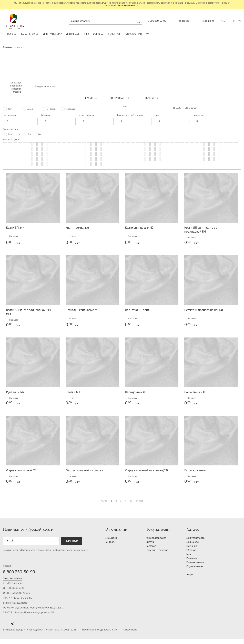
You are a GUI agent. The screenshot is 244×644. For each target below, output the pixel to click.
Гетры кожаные (195, 471)
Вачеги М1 (73, 392)
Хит (10, 109)
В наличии (52, 109)
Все (10, 134)
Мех (87, 34)
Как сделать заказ (156, 538)
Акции (190, 575)
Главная (8, 48)
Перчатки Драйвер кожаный (204, 310)
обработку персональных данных (72, 550)
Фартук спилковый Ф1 (22, 471)
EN (239, 21)
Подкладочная (133, 34)
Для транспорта (53, 34)
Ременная (114, 34)
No (20, 134)
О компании (111, 538)
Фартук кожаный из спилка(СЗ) (146, 471)
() (206, 21)
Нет (39, 134)
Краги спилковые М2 (139, 228)
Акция (30, 109)
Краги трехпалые (77, 228)
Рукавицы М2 (15, 392)
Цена (124, 107)
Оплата (150, 542)
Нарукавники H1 (196, 392)
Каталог (194, 529)
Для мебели (73, 34)
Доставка (151, 546)
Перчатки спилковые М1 (82, 310)
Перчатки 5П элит (137, 310)
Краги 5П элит (16, 228)
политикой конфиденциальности (122, 6)
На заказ (70, 109)
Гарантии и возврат (157, 550)
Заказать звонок (12, 578)
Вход (224, 21)
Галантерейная (30, 34)
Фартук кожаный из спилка (84, 471)
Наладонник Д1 (136, 392)
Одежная (99, 34)
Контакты (110, 542)
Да (29, 134)
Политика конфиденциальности (100, 630)
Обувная (12, 34)
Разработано (138, 630)
